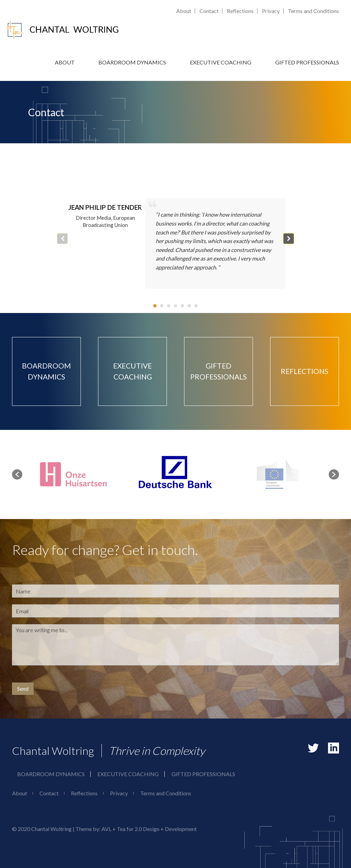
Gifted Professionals (307, 62)
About (184, 11)
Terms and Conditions (313, 11)
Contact (209, 11)
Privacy (271, 11)
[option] (175, 474)
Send (23, 689)
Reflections (240, 11)
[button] (289, 239)
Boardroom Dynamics (132, 62)
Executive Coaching (221, 62)
